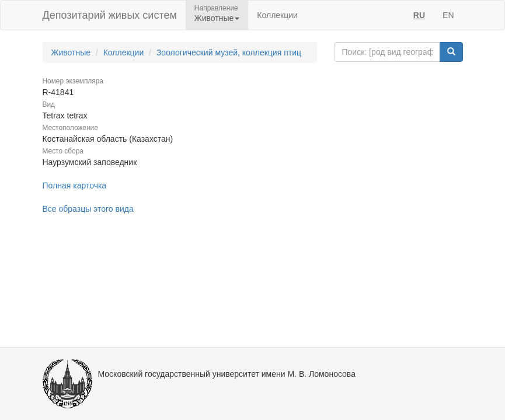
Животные (71, 52)
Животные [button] (217, 18)
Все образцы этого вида (88, 209)
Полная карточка (75, 185)
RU (419, 15)
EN (448, 15)
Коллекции (277, 15)
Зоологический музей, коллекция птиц (229, 52)
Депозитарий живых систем (110, 15)
